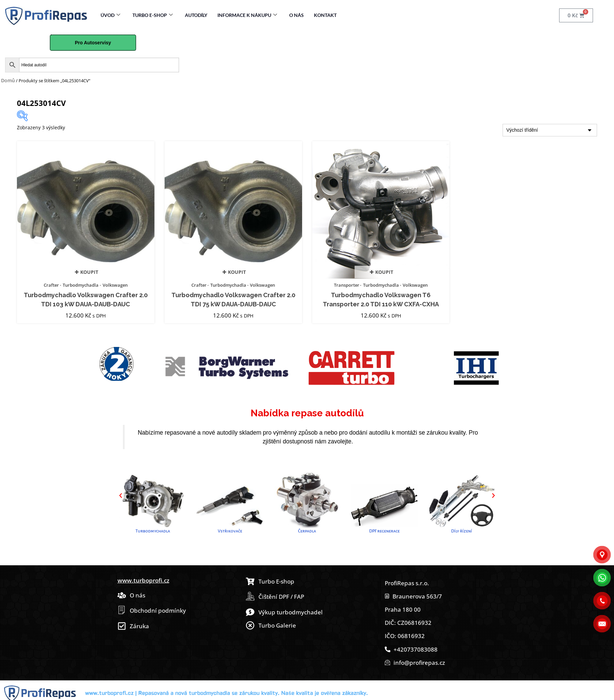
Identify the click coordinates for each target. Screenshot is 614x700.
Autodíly (196, 15)
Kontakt (325, 15)
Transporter (347, 285)
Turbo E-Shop (153, 15)
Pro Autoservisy (93, 43)
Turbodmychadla (81, 285)
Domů (8, 80)
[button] (121, 496)
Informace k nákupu (247, 15)
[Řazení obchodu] (550, 130)
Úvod (110, 15)
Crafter (51, 285)
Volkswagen (115, 285)
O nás (297, 15)
